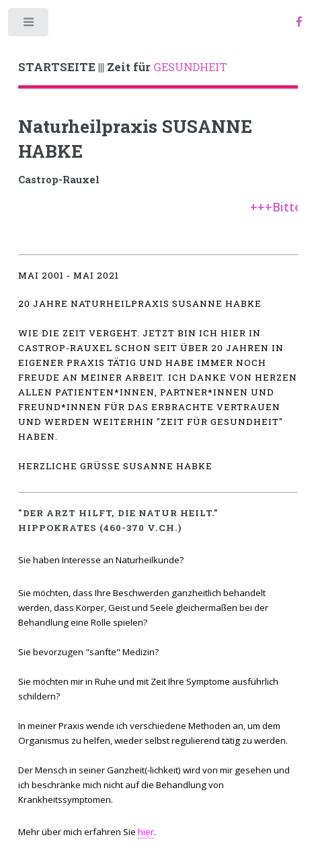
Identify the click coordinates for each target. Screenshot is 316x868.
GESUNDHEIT (123, 67)
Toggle (29, 25)
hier (146, 832)
